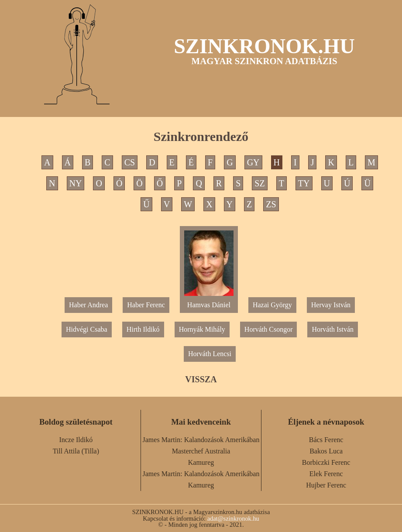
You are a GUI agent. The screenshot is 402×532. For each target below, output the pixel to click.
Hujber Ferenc (326, 485)
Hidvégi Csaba (87, 329)
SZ (259, 183)
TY (304, 183)
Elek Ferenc (326, 474)
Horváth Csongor (269, 329)
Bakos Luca (326, 451)
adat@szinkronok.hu (233, 518)
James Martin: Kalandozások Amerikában (201, 440)
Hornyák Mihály (202, 329)
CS (130, 162)
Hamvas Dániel (209, 301)
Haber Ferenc (146, 305)
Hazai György (272, 305)
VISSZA (201, 379)
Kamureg (201, 462)
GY (253, 162)
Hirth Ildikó (143, 329)
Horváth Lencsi (210, 354)
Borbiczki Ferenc (326, 462)
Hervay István (331, 305)
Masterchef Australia (201, 451)
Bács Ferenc (326, 440)
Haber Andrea (88, 305)
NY (76, 183)
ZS (271, 204)
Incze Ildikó (76, 440)
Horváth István (333, 329)
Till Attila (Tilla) (76, 451)
